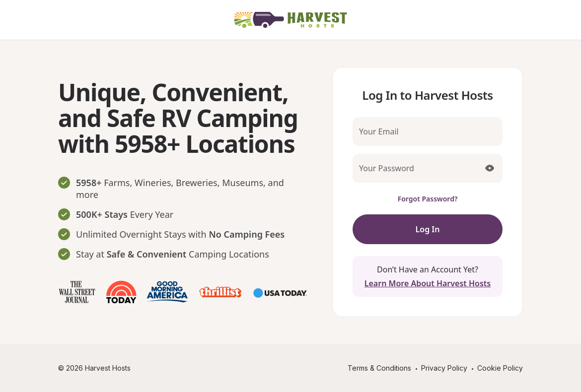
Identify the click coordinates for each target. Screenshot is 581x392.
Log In (428, 229)
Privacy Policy (444, 368)
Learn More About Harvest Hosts (428, 283)
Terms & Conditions (379, 368)
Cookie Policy (500, 368)
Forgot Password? (428, 199)
